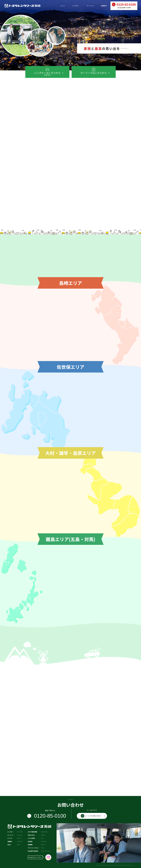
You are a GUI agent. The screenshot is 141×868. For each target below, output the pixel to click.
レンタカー (76, 6)
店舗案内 (104, 6)
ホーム (63, 6)
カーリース (90, 6)
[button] (69, 63)
